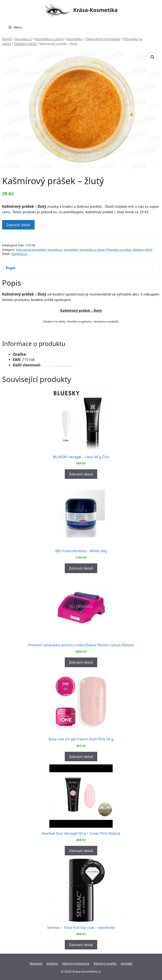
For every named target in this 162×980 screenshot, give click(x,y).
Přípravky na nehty (119, 250)
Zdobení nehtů (25, 44)
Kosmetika (75, 39)
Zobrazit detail (18, 225)
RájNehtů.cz (19, 254)
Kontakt (127, 963)
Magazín (36, 963)
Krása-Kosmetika (95, 10)
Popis (11, 268)
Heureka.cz (23, 39)
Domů (7, 39)
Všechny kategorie (76, 963)
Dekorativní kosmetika (103, 39)
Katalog (52, 963)
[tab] (81, 268)
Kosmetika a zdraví (49, 39)
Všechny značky (105, 963)
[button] (153, 57)
